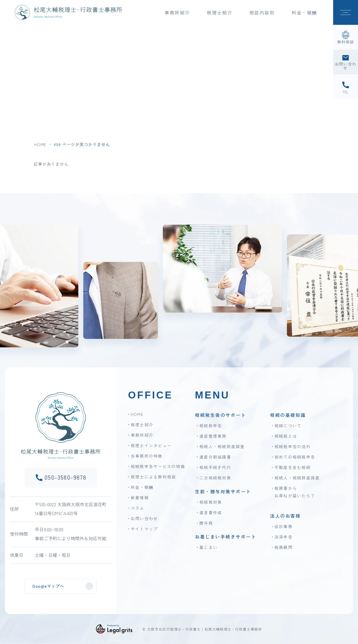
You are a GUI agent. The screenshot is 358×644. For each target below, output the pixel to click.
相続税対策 (211, 502)
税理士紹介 (142, 425)
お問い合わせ (144, 518)
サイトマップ (144, 529)
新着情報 (140, 498)
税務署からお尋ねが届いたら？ (295, 492)
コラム (138, 508)
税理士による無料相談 (153, 477)
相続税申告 (211, 426)
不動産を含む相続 (293, 467)
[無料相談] (346, 37)
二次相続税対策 (215, 478)
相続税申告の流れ (293, 446)
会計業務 (284, 526)
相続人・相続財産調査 (222, 446)
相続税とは (286, 436)
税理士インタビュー (151, 445)
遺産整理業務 (213, 436)
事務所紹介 (142, 435)
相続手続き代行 (215, 467)
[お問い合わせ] (346, 62)
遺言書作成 (211, 512)
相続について (288, 426)
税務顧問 (284, 547)
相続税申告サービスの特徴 (158, 466)
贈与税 (206, 523)
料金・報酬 (304, 12)
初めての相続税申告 (295, 457)
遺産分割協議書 (215, 457)
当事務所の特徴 (147, 456)
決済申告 (284, 537)
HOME (40, 144)
